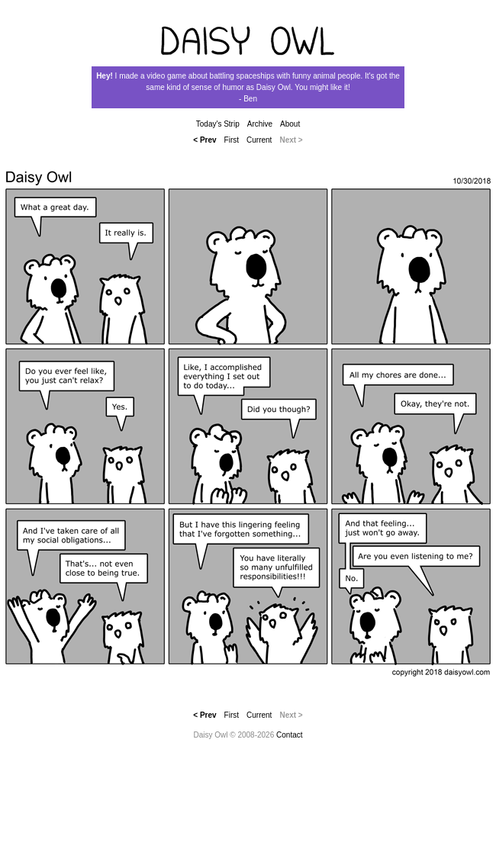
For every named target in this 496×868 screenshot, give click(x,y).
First (232, 140)
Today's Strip (218, 124)
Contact (289, 735)
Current (259, 140)
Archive (260, 124)
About (290, 124)
